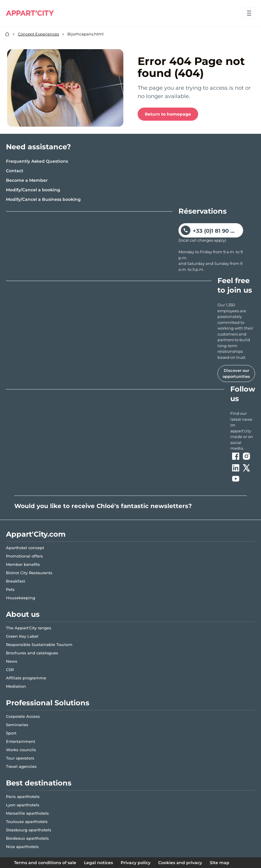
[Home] (7, 34)
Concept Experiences (38, 34)
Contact (15, 171)
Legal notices (98, 863)
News (12, 661)
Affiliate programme (26, 678)
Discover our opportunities (236, 373)
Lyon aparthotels (23, 805)
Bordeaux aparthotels (27, 838)
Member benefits (23, 564)
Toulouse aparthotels (27, 822)
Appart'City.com (36, 534)
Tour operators (20, 758)
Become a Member (27, 180)
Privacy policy (136, 863)
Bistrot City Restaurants (29, 573)
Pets (10, 589)
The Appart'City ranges (29, 628)
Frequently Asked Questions (37, 161)
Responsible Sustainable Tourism (39, 645)
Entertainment (21, 741)
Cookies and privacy (180, 863)
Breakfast (15, 581)
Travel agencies (21, 766)
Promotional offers (24, 556)
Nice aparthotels (22, 847)
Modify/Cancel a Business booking (43, 199)
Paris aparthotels (23, 796)
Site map (220, 863)
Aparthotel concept (25, 548)
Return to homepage (168, 114)
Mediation (16, 686)
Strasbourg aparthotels (29, 830)
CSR (10, 670)
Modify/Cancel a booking (33, 190)
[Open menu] (249, 13)
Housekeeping (21, 598)
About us (23, 614)
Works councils (21, 750)
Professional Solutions (48, 703)
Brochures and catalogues (32, 653)
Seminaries (17, 725)
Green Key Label (22, 636)
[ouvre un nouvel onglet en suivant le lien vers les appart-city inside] (243, 431)
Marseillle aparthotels (27, 813)
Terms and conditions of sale (45, 863)
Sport (11, 733)
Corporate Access (23, 716)
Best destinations (39, 783)
